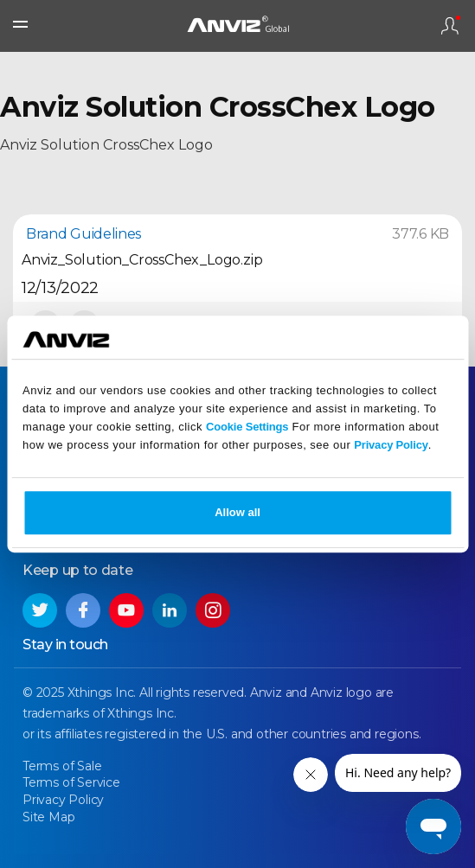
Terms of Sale (62, 766)
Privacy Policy (391, 445)
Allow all (237, 512)
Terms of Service (71, 782)
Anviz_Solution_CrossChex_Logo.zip (142, 260)
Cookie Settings (247, 427)
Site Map (48, 817)
